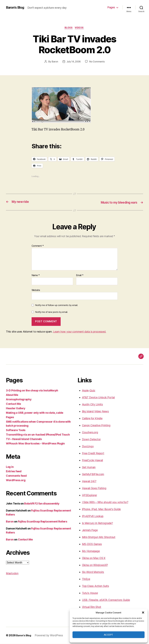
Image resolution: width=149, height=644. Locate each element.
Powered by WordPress (50, 636)
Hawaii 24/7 (89, 482)
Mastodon (12, 574)
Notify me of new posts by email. (51, 312)
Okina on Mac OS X (94, 558)
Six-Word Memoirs (93, 572)
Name (36, 276)
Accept (109, 635)
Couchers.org (90, 433)
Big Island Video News (95, 412)
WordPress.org (16, 480)
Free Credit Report (93, 454)
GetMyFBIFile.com (93, 475)
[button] (143, 612)
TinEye (86, 579)
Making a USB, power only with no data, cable (35, 413)
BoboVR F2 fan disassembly (42, 504)
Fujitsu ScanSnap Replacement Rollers (43, 522)
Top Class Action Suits (95, 586)
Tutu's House (90, 593)
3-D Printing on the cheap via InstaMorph (32, 391)
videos (80, 28)
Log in (10, 467)
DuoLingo (88, 447)
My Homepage (91, 551)
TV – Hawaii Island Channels (24, 439)
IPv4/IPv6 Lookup (93, 516)
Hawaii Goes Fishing (94, 488)
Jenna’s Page (90, 530)
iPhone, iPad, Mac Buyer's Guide (101, 509)
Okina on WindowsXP (95, 565)
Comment (38, 246)
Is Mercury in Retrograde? (97, 523)
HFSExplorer (89, 495)
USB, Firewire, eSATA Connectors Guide (106, 600)
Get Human (89, 468)
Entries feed (14, 472)
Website (36, 290)
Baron (54, 62)
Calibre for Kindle (92, 419)
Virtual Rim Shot (92, 607)
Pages (111, 7)
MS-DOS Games (92, 544)
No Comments (97, 62)
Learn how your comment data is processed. (80, 332)
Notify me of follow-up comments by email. (56, 305)
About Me (12, 395)
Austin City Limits (92, 405)
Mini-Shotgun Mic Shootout (99, 537)
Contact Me (13, 404)
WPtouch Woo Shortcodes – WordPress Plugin (35, 444)
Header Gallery (16, 409)
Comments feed (16, 476)
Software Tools (16, 430)
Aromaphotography (19, 400)
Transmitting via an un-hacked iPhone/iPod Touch (38, 435)
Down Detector (91, 440)
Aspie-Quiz (89, 391)
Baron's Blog (16, 7)
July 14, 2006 (74, 62)
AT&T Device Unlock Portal (98, 398)
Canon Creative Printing (96, 426)
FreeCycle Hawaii (93, 461)
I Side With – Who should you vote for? (105, 502)
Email (80, 276)
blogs (68, 28)
